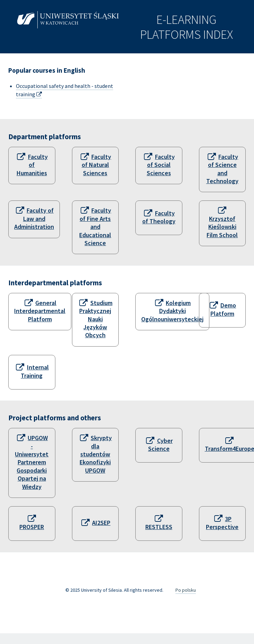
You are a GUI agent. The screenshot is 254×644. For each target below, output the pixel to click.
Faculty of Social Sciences (161, 165)
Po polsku (186, 590)
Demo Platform (223, 309)
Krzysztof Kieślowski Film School (222, 227)
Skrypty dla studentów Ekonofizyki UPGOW (96, 454)
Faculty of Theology (159, 217)
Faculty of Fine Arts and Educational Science (95, 227)
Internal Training (35, 371)
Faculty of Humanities (32, 165)
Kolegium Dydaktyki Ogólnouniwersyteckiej (172, 311)
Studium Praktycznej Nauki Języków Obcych (96, 319)
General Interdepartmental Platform (40, 311)
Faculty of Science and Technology (222, 169)
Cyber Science (160, 445)
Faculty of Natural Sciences (96, 165)
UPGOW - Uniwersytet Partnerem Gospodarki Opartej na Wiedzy (32, 462)
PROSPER (32, 527)
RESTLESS (159, 527)
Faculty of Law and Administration (34, 218)
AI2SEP (101, 523)
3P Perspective (222, 523)
